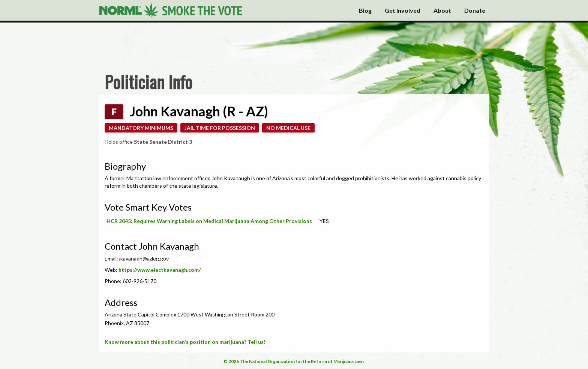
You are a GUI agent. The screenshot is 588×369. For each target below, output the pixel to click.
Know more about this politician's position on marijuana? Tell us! (185, 342)
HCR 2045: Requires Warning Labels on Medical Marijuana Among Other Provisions (209, 221)
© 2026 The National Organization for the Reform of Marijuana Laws (294, 361)
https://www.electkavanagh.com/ (160, 270)
